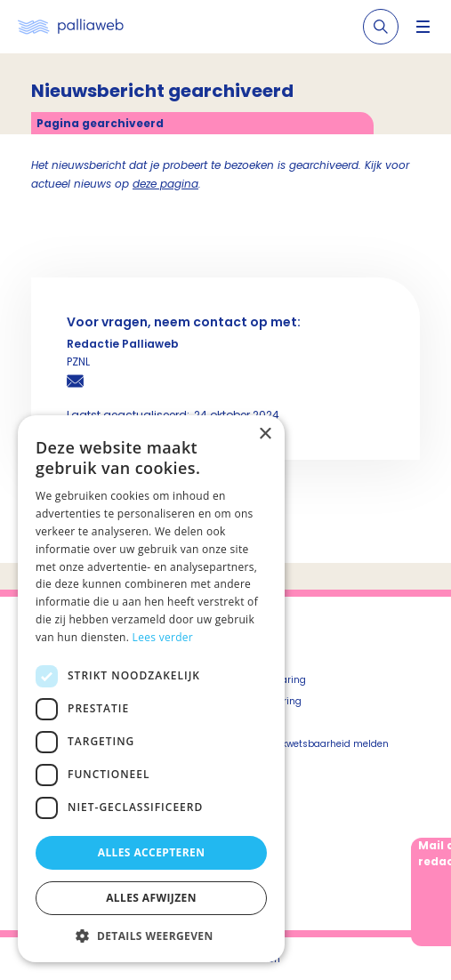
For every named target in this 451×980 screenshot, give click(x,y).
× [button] (265, 434)
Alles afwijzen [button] (151, 898)
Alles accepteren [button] (152, 852)
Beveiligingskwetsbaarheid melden (307, 744)
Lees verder (163, 637)
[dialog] (151, 689)
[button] (151, 936)
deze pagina (165, 184)
